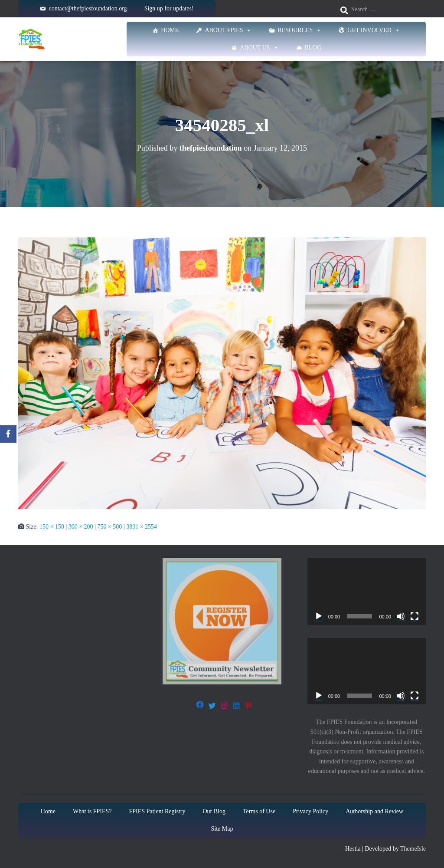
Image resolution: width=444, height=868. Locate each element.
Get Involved (374, 30)
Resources (299, 30)
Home (170, 30)
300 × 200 (81, 527)
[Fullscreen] (415, 616)
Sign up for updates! (169, 8)
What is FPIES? (92, 811)
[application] (367, 592)
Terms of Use (259, 811)
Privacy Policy (310, 811)
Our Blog (214, 811)
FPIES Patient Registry (157, 811)
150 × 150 (52, 527)
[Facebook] (8, 434)
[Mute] (401, 616)
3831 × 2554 (142, 527)
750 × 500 (109, 527)
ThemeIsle (413, 849)
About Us (259, 48)
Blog (313, 48)
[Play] (319, 616)
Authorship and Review (374, 811)
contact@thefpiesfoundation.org (88, 8)
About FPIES (228, 30)
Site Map (222, 829)
